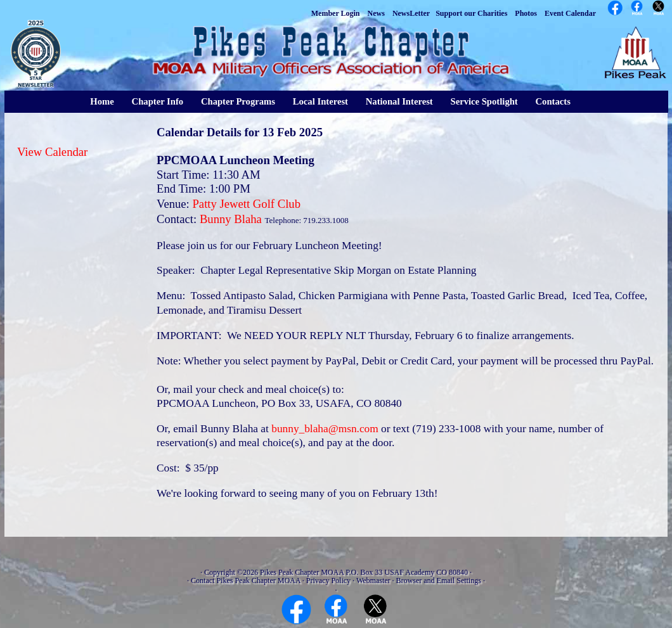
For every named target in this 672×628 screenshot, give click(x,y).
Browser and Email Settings (439, 580)
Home (102, 101)
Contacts (553, 101)
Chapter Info (158, 101)
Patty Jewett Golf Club (246, 204)
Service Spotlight (484, 101)
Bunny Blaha (231, 219)
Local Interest (320, 101)
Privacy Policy (328, 580)
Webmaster (373, 580)
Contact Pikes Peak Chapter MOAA (246, 580)
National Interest (399, 101)
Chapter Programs (238, 101)
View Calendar (52, 152)
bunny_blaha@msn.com (325, 429)
